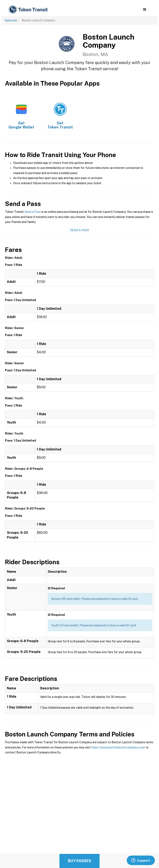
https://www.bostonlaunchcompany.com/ (118, 747)
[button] (145, 10)
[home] (29, 10)
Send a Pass (33, 212)
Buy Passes (79, 861)
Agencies (11, 20)
